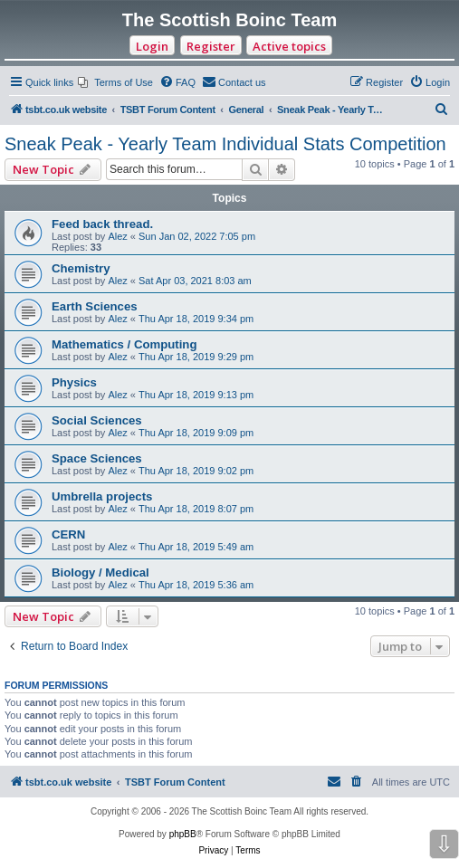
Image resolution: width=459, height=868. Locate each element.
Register (211, 46)
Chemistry (81, 268)
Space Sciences (97, 458)
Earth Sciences (95, 306)
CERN (68, 534)
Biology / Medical (100, 572)
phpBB (183, 834)
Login (152, 46)
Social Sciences (97, 420)
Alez (117, 236)
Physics (74, 382)
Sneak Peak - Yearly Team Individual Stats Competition (225, 144)
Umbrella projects (102, 496)
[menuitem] (115, 82)
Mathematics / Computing (124, 344)
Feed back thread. (102, 224)
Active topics (289, 46)
